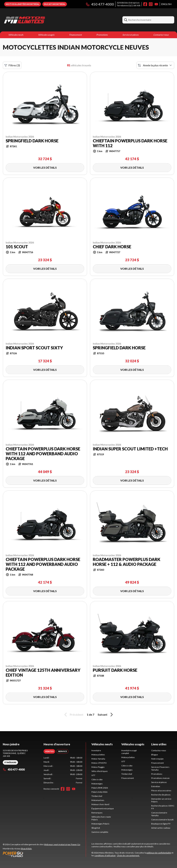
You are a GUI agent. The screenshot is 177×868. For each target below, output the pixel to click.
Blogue (155, 755)
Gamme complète (100, 832)
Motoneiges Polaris (100, 824)
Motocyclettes (98, 755)
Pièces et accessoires (161, 791)
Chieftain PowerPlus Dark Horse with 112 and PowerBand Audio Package (43, 454)
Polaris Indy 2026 (99, 792)
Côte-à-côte (97, 779)
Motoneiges (97, 784)
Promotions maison (160, 778)
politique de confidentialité (159, 853)
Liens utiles (159, 744)
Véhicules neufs (16, 35)
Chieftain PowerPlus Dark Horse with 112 (130, 143)
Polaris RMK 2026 (100, 788)
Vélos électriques (100, 771)
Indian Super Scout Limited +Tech (130, 449)
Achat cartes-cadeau (161, 828)
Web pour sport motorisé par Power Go (62, 844)
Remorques (97, 813)
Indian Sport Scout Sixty (34, 348)
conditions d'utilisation (105, 855)
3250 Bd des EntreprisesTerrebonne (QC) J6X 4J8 (129, 4)
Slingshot (96, 828)
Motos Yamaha (98, 759)
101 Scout (17, 247)
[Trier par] (155, 65)
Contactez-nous (161, 35)
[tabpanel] (63, 770)
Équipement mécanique (103, 808)
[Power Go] (42, 854)
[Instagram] (151, 4)
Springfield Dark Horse (32, 141)
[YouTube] (156, 4)
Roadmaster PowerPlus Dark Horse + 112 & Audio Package (127, 562)
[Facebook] (145, 4)
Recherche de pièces (161, 795)
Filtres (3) (12, 65)
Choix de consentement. (128, 855)
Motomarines (98, 800)
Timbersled (97, 796)
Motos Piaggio (98, 767)
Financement (75, 35)
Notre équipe (157, 759)
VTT (93, 775)
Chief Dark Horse (112, 247)
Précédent (73, 715)
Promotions (102, 35)
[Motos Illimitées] (46, 20)
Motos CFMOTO (99, 763)
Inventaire (96, 750)
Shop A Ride (26, 849)
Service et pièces (131, 35)
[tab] (49, 751)
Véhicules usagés (46, 35)
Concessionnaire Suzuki (162, 820)
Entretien (156, 786)
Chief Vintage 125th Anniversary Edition (43, 673)
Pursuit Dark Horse (115, 670)
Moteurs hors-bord (100, 804)
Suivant (106, 715)
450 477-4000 (100, 4)
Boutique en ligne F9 (161, 824)
